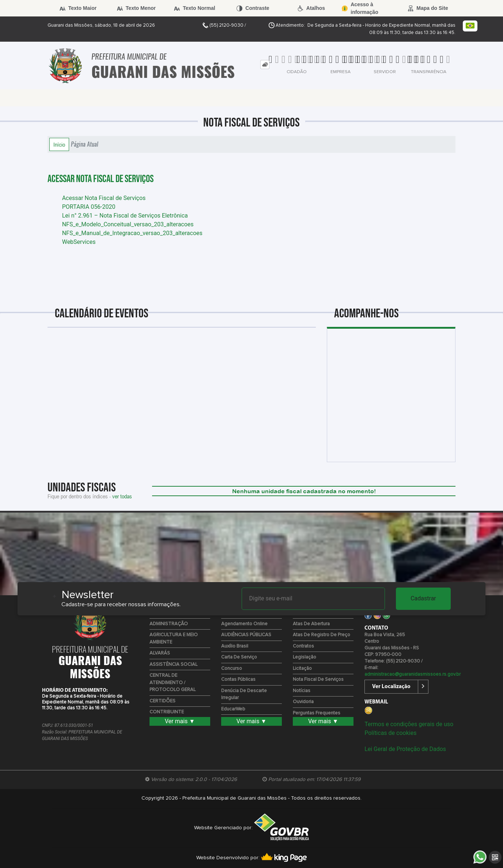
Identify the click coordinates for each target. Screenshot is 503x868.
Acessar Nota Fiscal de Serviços (101, 179)
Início (59, 144)
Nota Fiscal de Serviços (318, 680)
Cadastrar (423, 598)
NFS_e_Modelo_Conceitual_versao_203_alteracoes (128, 224)
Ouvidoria (303, 702)
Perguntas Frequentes (317, 713)
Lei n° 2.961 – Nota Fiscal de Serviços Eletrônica (125, 216)
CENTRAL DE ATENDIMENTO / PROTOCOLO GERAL (173, 683)
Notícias (302, 691)
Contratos (303, 646)
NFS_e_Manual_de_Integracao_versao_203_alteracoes (132, 233)
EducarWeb (233, 709)
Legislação (305, 657)
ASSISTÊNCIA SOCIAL (173, 665)
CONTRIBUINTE (167, 712)
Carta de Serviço (239, 657)
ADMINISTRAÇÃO (169, 624)
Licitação (302, 669)
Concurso (232, 669)
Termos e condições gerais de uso (409, 724)
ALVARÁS (160, 653)
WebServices (79, 242)
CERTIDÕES (162, 701)
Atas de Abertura (311, 624)
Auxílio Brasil (235, 646)
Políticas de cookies (390, 733)
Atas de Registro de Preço (322, 635)
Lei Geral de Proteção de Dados (405, 749)
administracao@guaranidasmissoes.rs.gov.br (413, 674)
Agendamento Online (244, 624)
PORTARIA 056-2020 (89, 207)
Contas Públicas (238, 680)
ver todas (122, 496)
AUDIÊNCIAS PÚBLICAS (246, 635)
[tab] (265, 65)
